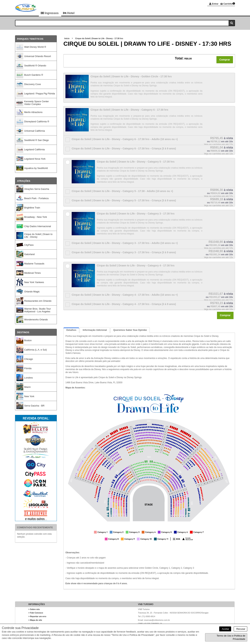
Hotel (69, 13)
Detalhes (71, 330)
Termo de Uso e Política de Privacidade (231, 637)
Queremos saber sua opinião (130, 330)
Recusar (240, 629)
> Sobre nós (34, 609)
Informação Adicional (95, 330)
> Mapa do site (35, 620)
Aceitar (225, 629)
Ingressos (50, 13)
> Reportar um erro (37, 616)
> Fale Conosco (36, 613)
